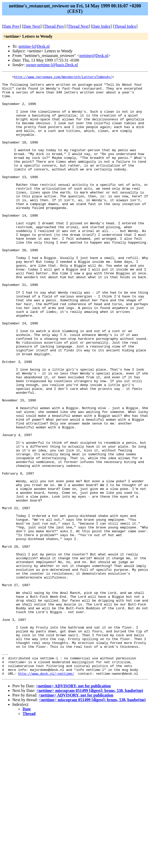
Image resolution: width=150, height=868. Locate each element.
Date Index (101, 26)
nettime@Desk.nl (94, 56)
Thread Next (78, 26)
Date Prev (12, 26)
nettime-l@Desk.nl (34, 46)
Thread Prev (54, 26)
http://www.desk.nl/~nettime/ (46, 794)
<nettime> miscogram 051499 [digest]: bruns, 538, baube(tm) (90, 811)
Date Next (32, 26)
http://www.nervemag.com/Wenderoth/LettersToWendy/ (63, 78)
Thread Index (125, 26)
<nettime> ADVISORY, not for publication (73, 806)
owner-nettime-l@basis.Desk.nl (52, 65)
